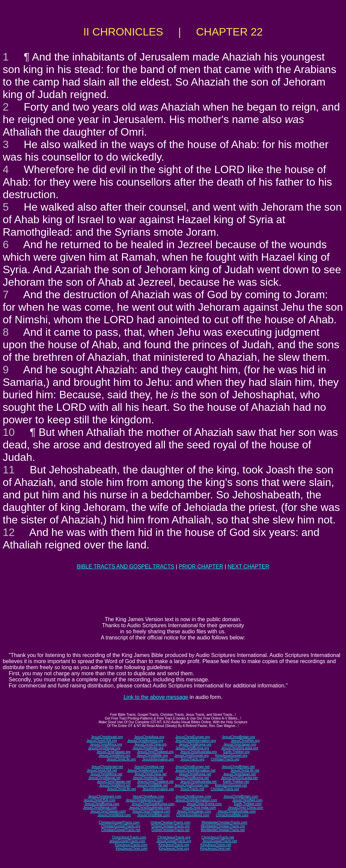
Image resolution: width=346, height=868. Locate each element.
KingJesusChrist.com (131, 849)
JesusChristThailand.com (151, 811)
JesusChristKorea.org (195, 744)
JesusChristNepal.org (104, 748)
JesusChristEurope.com (193, 796)
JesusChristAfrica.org (106, 744)
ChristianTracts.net (225, 789)
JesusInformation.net (158, 789)
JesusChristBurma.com (102, 804)
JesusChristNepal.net (105, 778)
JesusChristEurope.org (193, 737)
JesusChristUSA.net (102, 770)
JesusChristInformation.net (195, 770)
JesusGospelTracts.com (127, 841)
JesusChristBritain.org (239, 737)
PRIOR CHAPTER (201, 567)
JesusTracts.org (192, 759)
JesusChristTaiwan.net (114, 782)
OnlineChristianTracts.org (170, 826)
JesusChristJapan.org (240, 744)
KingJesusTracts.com (131, 845)
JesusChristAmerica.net (145, 770)
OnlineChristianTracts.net (170, 830)
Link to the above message (156, 697)
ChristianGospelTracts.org (121, 826)
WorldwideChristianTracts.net (223, 830)
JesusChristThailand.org (155, 752)
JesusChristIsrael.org (107, 737)
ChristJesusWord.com (193, 815)
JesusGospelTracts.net (220, 841)
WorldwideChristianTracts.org (223, 826)
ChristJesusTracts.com (129, 837)
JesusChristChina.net (151, 774)
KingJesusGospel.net (231, 785)
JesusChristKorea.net (195, 774)
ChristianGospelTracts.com (119, 823)
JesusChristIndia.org (148, 748)
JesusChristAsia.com (148, 796)
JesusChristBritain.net (238, 767)
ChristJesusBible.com (232, 815)
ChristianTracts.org (225, 759)
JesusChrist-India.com (199, 808)
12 (9, 532)
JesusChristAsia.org (149, 737)
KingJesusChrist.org (174, 849)
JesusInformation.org (158, 759)
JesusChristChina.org (150, 744)
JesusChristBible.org (152, 756)
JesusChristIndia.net (148, 778)
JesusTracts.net (192, 789)
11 (9, 470)
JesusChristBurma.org (192, 748)
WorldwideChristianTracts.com (225, 823)
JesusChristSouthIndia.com (150, 808)
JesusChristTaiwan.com (108, 811)
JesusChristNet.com (247, 800)
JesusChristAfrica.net (106, 774)
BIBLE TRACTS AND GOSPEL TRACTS (126, 567)
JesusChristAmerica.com (144, 800)
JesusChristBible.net (152, 785)
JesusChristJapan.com (194, 811)
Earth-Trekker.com (248, 804)
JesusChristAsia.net (149, 767)
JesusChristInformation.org (196, 741)
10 (9, 432)
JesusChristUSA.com (99, 800)
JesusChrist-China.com (245, 808)
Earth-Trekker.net (236, 782)
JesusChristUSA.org (102, 741)
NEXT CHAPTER (249, 567)
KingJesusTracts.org (174, 845)
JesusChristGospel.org (191, 756)
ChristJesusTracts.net (218, 837)
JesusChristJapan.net (240, 774)
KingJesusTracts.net (216, 845)
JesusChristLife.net (245, 770)
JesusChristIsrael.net (107, 767)
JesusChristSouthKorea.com (153, 804)
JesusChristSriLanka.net (239, 778)
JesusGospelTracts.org (174, 841)
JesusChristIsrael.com (104, 796)
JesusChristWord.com (114, 815)
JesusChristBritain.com (241, 796)
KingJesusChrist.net (215, 849)
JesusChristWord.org (114, 756)
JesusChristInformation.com (196, 800)
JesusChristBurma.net (192, 778)
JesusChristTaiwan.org (114, 752)
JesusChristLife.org (121, 759)
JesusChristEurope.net (192, 767)
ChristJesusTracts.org (174, 837)
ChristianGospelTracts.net (121, 830)
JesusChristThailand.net (155, 782)
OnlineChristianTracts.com (170, 823)
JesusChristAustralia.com (237, 811)
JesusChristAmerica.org (145, 741)
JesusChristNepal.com (100, 808)
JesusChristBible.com (153, 815)
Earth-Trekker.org (236, 752)
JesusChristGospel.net (191, 785)
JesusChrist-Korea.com (204, 804)
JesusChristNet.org (245, 741)
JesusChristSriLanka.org (240, 748)
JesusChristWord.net (115, 785)
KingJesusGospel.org (231, 756)
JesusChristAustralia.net (198, 782)
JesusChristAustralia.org (198, 752)
